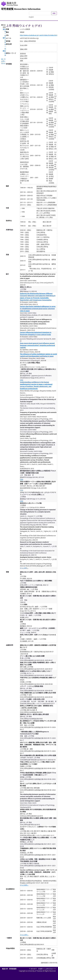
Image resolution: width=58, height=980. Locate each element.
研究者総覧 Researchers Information (21, 9)
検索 (54, 13)
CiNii (22, 380)
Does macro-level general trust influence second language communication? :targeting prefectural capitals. (37, 345)
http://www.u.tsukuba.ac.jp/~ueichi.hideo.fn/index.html (39, 35)
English (31, 17)
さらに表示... (24, 568)
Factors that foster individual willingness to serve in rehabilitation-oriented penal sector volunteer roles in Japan (38, 309)
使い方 (3, 59)
